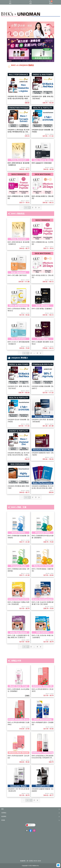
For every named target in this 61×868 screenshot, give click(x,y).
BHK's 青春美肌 (18, 214)
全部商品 (4, 813)
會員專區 (4, 816)
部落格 (3, 820)
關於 (3, 809)
